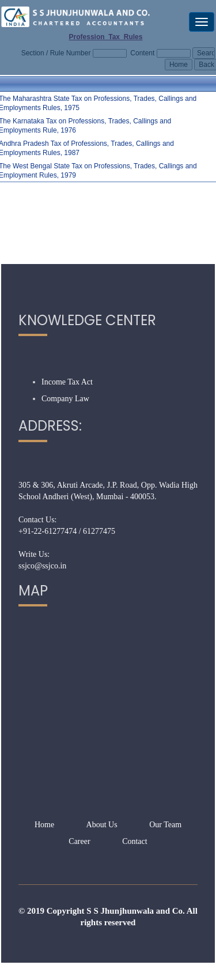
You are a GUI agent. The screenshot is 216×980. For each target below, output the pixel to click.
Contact (135, 841)
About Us (102, 825)
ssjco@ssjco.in (42, 566)
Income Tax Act (67, 382)
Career (79, 841)
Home (44, 825)
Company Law (65, 399)
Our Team (165, 825)
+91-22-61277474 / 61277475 (67, 531)
